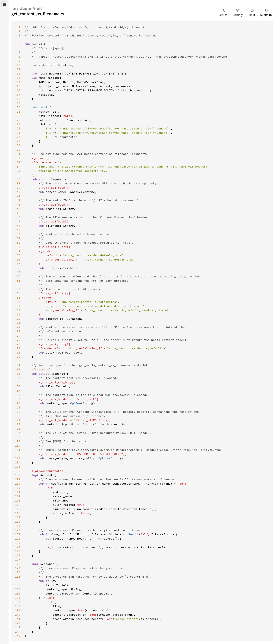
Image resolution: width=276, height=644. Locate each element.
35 (18, 171)
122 (18, 538)
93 (18, 416)
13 (18, 78)
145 (18, 636)
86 (18, 386)
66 (18, 302)
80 (18, 361)
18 (18, 99)
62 (18, 285)
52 (18, 243)
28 (18, 141)
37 (18, 179)
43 (18, 205)
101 (18, 450)
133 (18, 585)
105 (18, 467)
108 (18, 479)
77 (18, 348)
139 (18, 610)
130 (18, 572)
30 (18, 150)
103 (18, 458)
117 (18, 517)
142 (18, 623)
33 (18, 162)
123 (18, 543)
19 (18, 103)
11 (18, 69)
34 (18, 166)
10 (18, 65)
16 (18, 90)
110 (18, 488)
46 (18, 217)
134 (18, 589)
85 (18, 382)
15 (18, 86)
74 (18, 336)
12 (18, 73)
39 (18, 188)
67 (18, 306)
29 (18, 145)
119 (18, 526)
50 (18, 234)
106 (18, 471)
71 (18, 323)
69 (18, 314)
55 (18, 255)
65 (18, 298)
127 (18, 560)
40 (18, 192)
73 (18, 331)
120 (18, 530)
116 (18, 513)
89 (18, 399)
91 (18, 407)
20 (18, 107)
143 (18, 627)
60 (18, 276)
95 (18, 424)
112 (18, 496)
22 (18, 116)
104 (18, 462)
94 (18, 420)
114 (18, 505)
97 (18, 433)
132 (18, 581)
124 (18, 547)
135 (18, 593)
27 (18, 137)
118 (18, 522)
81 (18, 365)
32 (18, 158)
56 (18, 259)
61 (18, 281)
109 (18, 484)
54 (18, 251)
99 (18, 441)
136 (18, 598)
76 (18, 344)
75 (18, 340)
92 (18, 412)
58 (18, 268)
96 (18, 429)
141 (18, 619)
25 (18, 128)
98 (18, 437)
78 (18, 352)
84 (18, 378)
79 (18, 357)
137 (18, 602)
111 (18, 492)
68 (18, 310)
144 (18, 631)
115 (18, 509)
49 (18, 230)
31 (18, 154)
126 (18, 555)
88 (18, 395)
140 (18, 615)
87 (18, 391)
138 (18, 606)
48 (18, 226)
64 (18, 293)
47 (18, 221)
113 (18, 500)
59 (18, 272)
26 (18, 133)
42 (18, 200)
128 (18, 564)
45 (18, 213)
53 (18, 247)
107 (18, 475)
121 (18, 534)
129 (18, 568)
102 (18, 454)
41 (18, 196)
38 (18, 183)
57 (18, 264)
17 (18, 95)
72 (18, 327)
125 (18, 551)
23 (18, 120)
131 (18, 577)
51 (18, 238)
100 (18, 445)
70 (18, 319)
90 (18, 403)
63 (18, 289)
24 (18, 124)
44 (18, 209)
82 (18, 369)
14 (18, 82)
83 (18, 374)
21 (18, 112)
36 (18, 175)
